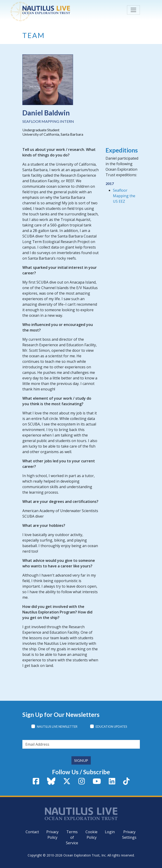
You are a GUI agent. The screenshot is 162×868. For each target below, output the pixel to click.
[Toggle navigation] (133, 10)
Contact (32, 832)
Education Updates (111, 727)
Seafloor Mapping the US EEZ (124, 196)
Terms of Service (72, 837)
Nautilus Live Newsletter (57, 727)
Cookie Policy (91, 835)
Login (110, 832)
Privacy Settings (129, 835)
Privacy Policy (52, 835)
